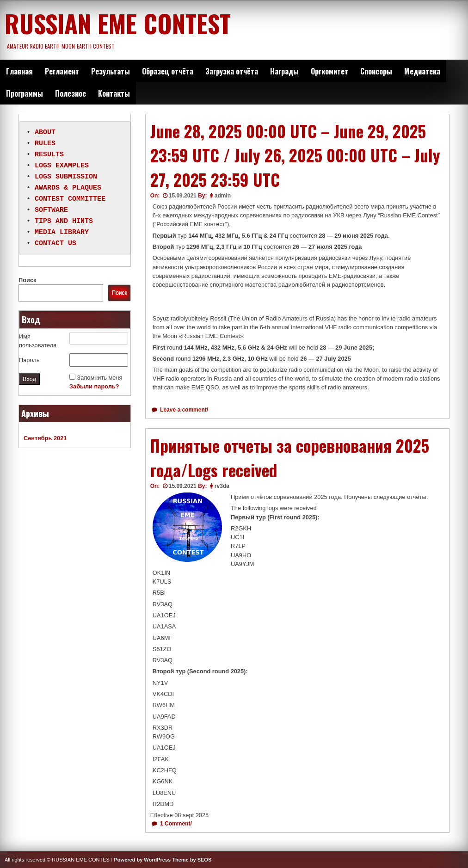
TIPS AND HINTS (64, 222)
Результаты (111, 71)
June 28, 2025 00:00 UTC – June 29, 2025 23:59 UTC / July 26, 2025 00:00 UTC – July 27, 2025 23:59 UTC (295, 155)
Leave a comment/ (183, 410)
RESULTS (49, 155)
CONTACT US (55, 244)
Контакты (114, 93)
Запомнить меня (100, 378)
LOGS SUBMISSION (66, 177)
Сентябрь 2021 (45, 438)
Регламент (62, 71)
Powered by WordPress (143, 860)
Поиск (27, 280)
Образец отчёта (168, 71)
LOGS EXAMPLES (62, 166)
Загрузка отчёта (232, 71)
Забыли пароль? (94, 386)
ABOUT (45, 133)
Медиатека (422, 71)
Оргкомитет (329, 71)
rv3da (222, 486)
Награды (284, 71)
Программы (25, 93)
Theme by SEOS (192, 860)
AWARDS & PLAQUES (68, 188)
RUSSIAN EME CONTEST (118, 23)
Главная (19, 71)
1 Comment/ (175, 824)
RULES (45, 144)
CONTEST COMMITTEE (70, 199)
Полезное (71, 93)
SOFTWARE (51, 210)
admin (223, 196)
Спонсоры (376, 71)
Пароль (29, 360)
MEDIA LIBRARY (62, 233)
